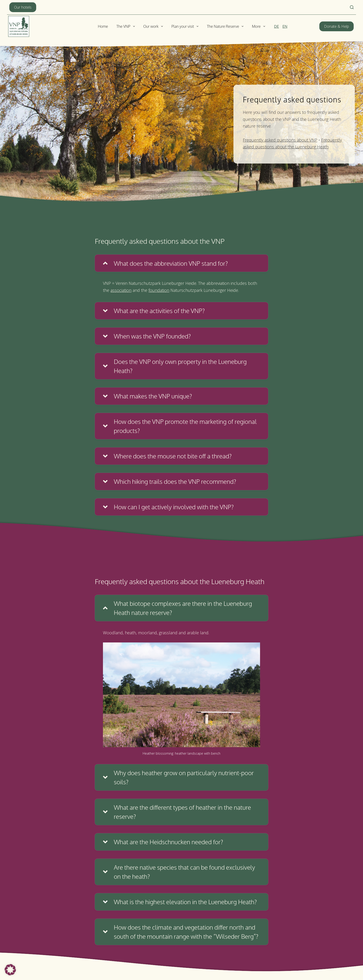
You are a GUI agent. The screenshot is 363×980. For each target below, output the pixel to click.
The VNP (127, 26)
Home (103, 26)
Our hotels (23, 7)
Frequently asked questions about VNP (280, 140)
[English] (285, 26)
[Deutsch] (277, 26)
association (121, 290)
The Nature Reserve (226, 26)
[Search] (352, 7)
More (259, 26)
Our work (154, 26)
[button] (181, 263)
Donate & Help (337, 26)
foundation (159, 290)
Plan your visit (186, 26)
